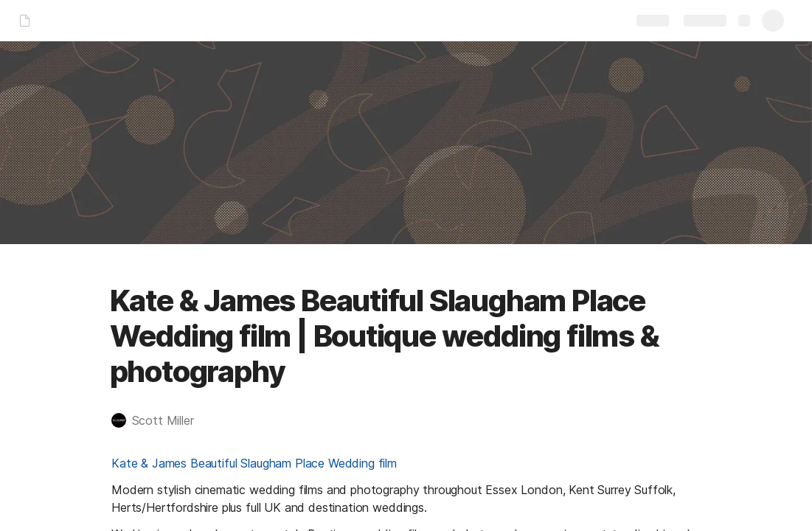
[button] (160, 420)
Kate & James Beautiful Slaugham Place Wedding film (254, 463)
